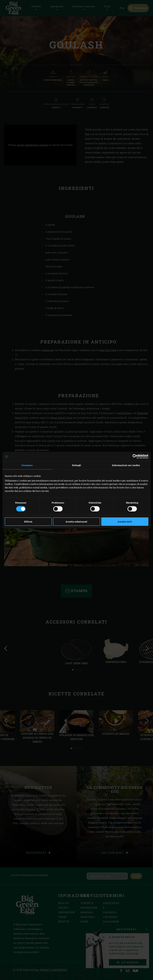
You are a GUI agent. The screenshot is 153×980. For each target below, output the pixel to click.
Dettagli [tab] (76, 465)
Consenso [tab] (27, 465)
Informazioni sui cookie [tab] (126, 465)
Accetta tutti (125, 522)
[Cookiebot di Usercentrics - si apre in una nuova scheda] (134, 456)
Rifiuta (28, 522)
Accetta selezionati (76, 522)
